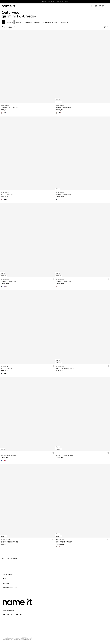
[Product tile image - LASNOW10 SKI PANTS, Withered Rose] (27, 501)
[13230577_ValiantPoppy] (5, 460)
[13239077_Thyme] (3, 199)
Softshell (18, 22)
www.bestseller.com (26, 640)
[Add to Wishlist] (53, 105)
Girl (8, 558)
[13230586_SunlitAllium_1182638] (58, 113)
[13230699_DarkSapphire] (57, 199)
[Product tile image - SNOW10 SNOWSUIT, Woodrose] (82, 240)
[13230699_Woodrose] (58, 199)
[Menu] (107, 6)
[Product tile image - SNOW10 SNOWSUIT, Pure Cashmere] (82, 66)
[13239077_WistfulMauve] (2, 199)
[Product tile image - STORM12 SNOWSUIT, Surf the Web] (27, 414)
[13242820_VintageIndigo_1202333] (6, 113)
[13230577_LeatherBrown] (3, 460)
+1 (62, 113)
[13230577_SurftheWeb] (2, 460)
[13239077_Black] (6, 199)
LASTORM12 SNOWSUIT (65, 455)
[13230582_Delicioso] (57, 547)
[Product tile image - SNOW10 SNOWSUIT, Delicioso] (82, 501)
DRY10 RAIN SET (7, 194)
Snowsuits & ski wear (50, 22)
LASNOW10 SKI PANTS (10, 542)
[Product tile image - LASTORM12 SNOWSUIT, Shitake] (82, 414)
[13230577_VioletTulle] (6, 460)
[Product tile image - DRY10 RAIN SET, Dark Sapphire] (27, 327)
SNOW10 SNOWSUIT (64, 108)
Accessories (64, 22)
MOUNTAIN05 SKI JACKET (66, 368)
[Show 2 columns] (105, 27)
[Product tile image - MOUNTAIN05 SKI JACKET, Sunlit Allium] (82, 327)
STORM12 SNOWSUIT (9, 455)
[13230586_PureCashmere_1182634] (57, 113)
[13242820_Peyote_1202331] (5, 113)
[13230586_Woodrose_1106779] (61, 113)
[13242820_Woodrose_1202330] (3, 113)
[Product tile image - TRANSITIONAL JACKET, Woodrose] (27, 66)
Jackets (10, 22)
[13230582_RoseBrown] (60, 547)
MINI (3, 558)
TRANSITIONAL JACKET (10, 108)
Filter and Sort (7, 27)
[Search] (92, 6)
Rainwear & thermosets (32, 22)
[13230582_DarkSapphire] (58, 547)
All (4, 22)
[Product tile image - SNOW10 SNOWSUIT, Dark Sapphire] (82, 153)
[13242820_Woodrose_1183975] (2, 113)
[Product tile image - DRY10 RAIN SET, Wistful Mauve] (27, 153)
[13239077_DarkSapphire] (5, 199)
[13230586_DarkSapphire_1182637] (60, 113)
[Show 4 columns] (107, 27)
